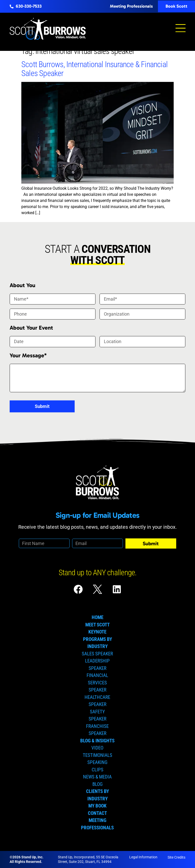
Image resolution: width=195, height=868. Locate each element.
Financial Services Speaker (97, 683)
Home (97, 617)
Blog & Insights (97, 741)
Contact (97, 813)
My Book (97, 806)
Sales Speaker (97, 654)
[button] (181, 29)
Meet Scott (97, 625)
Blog (97, 784)
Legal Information (143, 857)
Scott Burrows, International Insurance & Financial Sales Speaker (94, 69)
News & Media (97, 777)
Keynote (97, 632)
